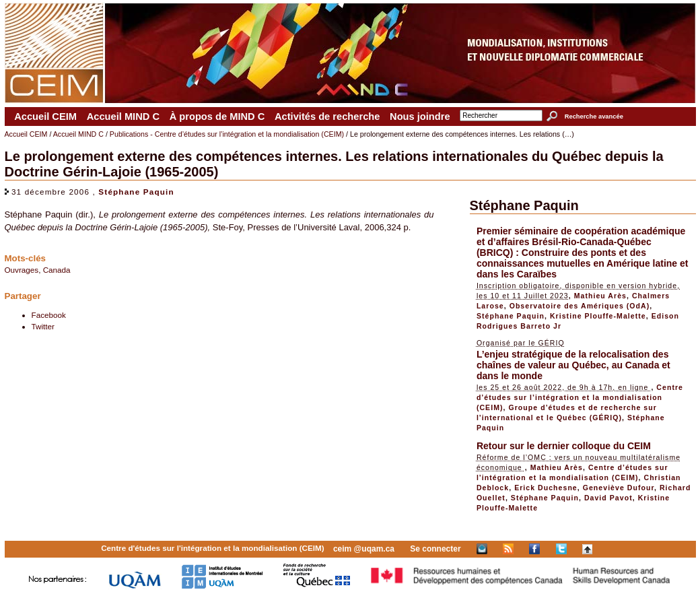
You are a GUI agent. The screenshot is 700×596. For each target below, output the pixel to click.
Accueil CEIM (45, 117)
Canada (57, 270)
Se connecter (435, 549)
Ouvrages (22, 270)
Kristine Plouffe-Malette (598, 316)
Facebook (49, 315)
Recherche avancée (594, 117)
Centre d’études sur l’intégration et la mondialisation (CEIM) (580, 397)
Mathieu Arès (600, 296)
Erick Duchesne (546, 488)
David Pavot (608, 498)
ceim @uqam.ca (364, 549)
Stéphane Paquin (136, 192)
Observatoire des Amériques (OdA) (580, 306)
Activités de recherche (327, 117)
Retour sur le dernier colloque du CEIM (564, 446)
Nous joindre (420, 117)
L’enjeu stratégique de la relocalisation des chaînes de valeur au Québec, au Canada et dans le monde (573, 365)
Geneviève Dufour (619, 488)
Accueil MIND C (123, 117)
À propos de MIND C (217, 117)
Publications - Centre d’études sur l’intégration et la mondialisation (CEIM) (227, 134)
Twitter (43, 326)
